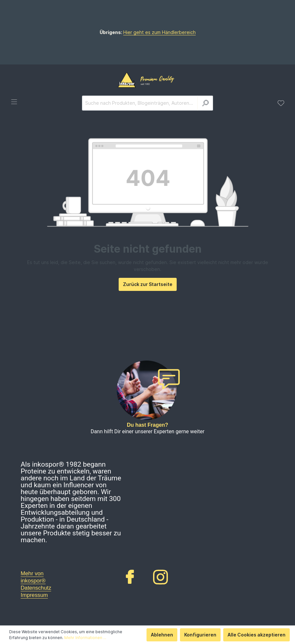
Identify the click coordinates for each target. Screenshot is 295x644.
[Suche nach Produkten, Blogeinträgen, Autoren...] (140, 103)
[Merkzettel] (281, 103)
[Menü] (14, 102)
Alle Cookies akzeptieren (256, 635)
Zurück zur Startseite (148, 284)
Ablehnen (162, 635)
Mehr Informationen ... (85, 638)
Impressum (34, 595)
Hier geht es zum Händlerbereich (159, 32)
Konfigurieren (200, 635)
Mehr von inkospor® (33, 577)
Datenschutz (36, 588)
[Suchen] (205, 103)
